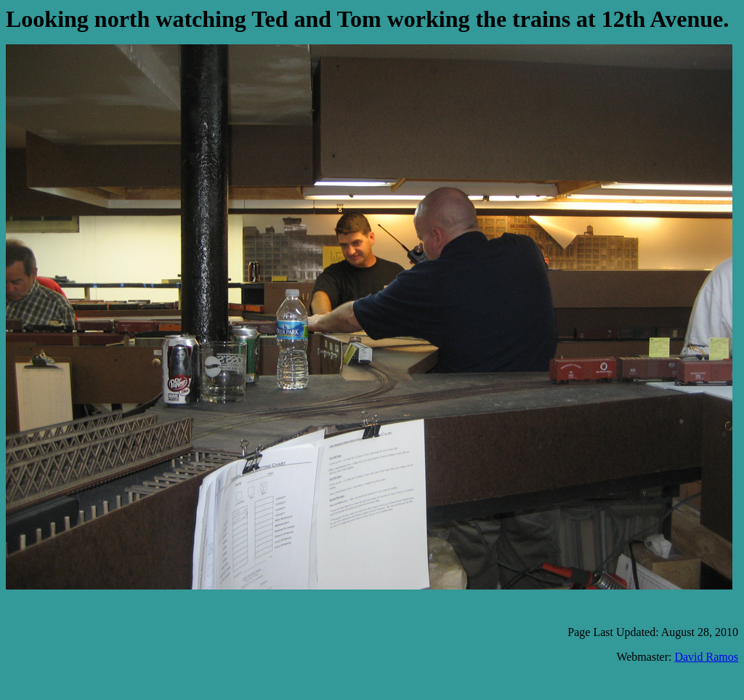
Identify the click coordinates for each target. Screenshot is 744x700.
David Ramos (706, 657)
